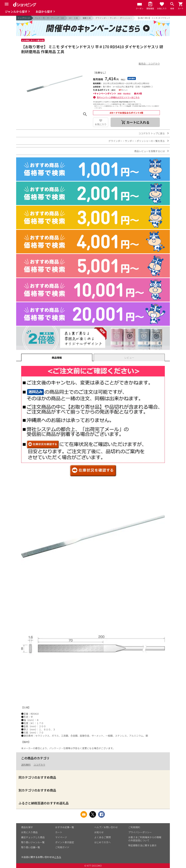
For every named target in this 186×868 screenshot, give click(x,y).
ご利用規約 (134, 827)
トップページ (24, 18)
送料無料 (26, 765)
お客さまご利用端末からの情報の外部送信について (145, 839)
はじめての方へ (102, 842)
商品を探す (27, 827)
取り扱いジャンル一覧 (33, 842)
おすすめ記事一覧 (65, 827)
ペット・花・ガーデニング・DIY (49, 18)
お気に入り (101, 124)
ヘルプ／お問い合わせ (106, 827)
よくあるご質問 (102, 837)
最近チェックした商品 (33, 837)
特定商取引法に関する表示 (142, 845)
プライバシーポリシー (140, 832)
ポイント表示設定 (65, 842)
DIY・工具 (73, 18)
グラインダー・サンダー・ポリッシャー (114, 18)
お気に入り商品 (29, 832)
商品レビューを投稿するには (150, 151)
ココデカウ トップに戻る (152, 133)
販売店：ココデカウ (149, 64)
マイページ (61, 837)
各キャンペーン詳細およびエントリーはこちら (118, 97)
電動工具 (87, 18)
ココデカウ (39, 765)
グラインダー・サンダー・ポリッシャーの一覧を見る (137, 141)
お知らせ (99, 832)
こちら (58, 857)
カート (59, 832)
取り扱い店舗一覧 (31, 847)
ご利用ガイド (62, 847)
